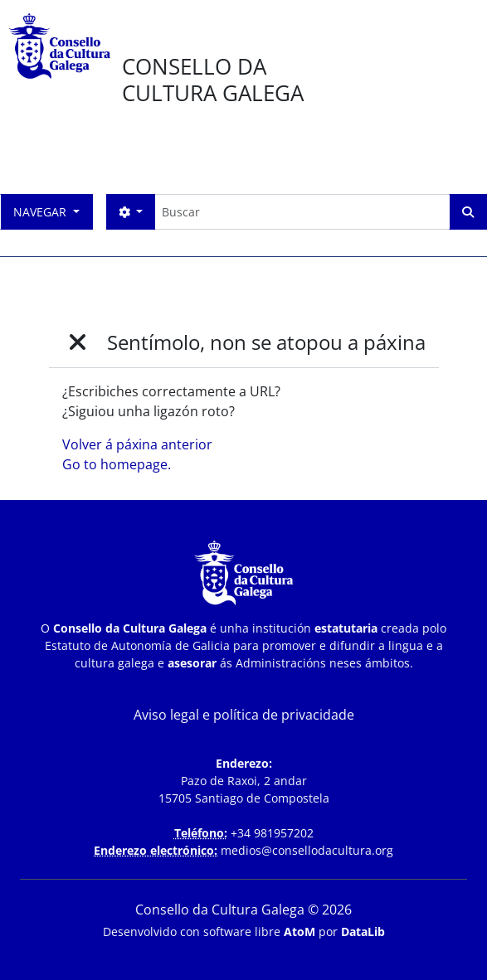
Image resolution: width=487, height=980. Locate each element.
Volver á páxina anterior (137, 444)
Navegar (41, 212)
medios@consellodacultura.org (307, 850)
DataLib (363, 931)
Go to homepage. (117, 464)
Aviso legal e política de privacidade (244, 715)
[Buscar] (302, 212)
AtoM (300, 931)
